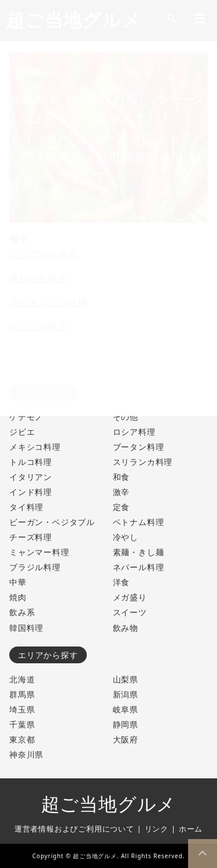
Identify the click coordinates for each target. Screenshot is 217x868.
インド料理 (31, 492)
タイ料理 (26, 507)
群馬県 (22, 694)
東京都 (22, 739)
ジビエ (22, 432)
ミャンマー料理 (39, 552)
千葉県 (22, 724)
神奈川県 (26, 754)
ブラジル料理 (35, 567)
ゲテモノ (26, 417)
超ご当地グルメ (109, 804)
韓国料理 (26, 628)
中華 (18, 582)
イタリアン (31, 477)
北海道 (22, 679)
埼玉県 (22, 709)
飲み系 (22, 612)
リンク (157, 829)
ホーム (191, 829)
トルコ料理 (31, 462)
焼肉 (18, 597)
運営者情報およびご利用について (74, 829)
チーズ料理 (31, 537)
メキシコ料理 (35, 447)
